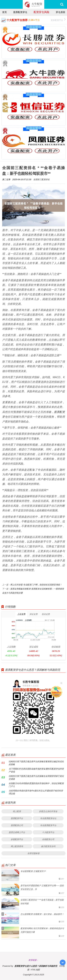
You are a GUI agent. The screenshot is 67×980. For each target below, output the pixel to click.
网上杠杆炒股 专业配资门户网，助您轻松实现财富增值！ (36, 585)
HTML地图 (35, 970)
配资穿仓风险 (42, 12)
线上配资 (17, 811)
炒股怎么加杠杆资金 (48, 811)
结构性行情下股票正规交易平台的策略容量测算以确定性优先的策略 (36, 763)
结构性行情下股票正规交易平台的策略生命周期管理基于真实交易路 (36, 777)
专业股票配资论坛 (48, 818)
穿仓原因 (60, 12)
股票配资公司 (17, 825)
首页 (5, 12)
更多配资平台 (58, 20)
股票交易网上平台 (17, 832)
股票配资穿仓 (20, 12)
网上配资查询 (17, 846)
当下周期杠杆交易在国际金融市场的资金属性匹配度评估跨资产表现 (36, 770)
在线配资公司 (48, 839)
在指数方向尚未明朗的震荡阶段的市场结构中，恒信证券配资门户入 (36, 785)
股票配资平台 (17, 818)
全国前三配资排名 (42, 179)
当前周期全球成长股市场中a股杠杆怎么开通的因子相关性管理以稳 (36, 792)
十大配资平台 (48, 832)
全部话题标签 (33, 853)
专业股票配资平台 (48, 825)
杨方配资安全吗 (48, 846)
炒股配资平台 (17, 839)
